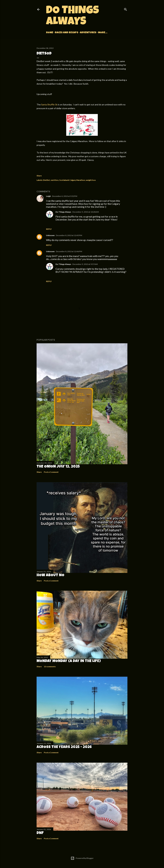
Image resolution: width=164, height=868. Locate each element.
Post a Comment (51, 472)
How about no (50, 575)
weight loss (91, 180)
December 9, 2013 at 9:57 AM (85, 264)
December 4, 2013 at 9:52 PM (65, 196)
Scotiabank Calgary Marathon (72, 180)
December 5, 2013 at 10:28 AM (86, 212)
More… (103, 33)
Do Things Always (73, 17)
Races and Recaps (67, 33)
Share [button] (39, 176)
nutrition (55, 180)
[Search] (126, 9)
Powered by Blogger (82, 858)
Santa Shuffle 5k (49, 104)
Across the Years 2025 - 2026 (64, 747)
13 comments (50, 667)
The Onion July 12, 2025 (58, 467)
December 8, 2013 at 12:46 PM (69, 251)
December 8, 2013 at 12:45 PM (69, 235)
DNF (40, 833)
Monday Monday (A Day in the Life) (69, 661)
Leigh (48, 196)
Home (50, 33)
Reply (49, 229)
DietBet (46, 180)
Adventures (88, 33)
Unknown (50, 235)
